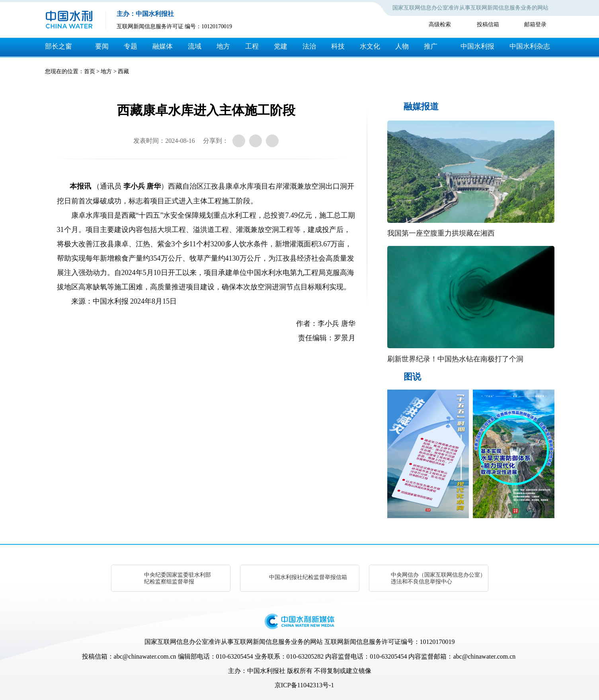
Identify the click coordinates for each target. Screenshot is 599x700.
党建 (281, 46)
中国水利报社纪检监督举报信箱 (308, 577)
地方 (223, 46)
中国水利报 (477, 46)
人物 (402, 46)
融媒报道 (421, 106)
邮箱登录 (535, 24)
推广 (431, 46)
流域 (195, 46)
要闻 (102, 46)
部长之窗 (59, 46)
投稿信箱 (488, 24)
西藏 (123, 71)
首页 (90, 71)
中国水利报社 (266, 671)
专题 (131, 46)
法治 (309, 46)
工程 (252, 46)
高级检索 (440, 24)
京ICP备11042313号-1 (304, 685)
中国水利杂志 (530, 46)
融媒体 (163, 46)
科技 (338, 46)
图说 (412, 377)
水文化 (370, 46)
